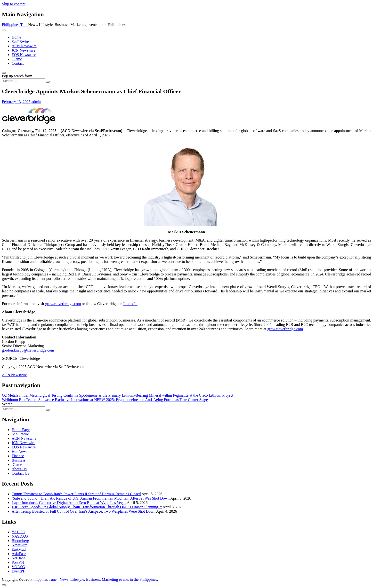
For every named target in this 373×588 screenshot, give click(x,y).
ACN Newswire (24, 46)
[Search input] (23, 81)
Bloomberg (20, 541)
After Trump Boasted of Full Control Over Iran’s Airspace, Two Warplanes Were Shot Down (84, 511)
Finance (18, 456)
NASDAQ (20, 536)
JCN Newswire (23, 50)
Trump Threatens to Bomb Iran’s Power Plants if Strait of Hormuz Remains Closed (76, 494)
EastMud (19, 549)
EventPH (19, 571)
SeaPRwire (20, 42)
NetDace (18, 558)
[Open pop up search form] (4, 73)
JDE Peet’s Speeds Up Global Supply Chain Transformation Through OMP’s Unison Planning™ (87, 507)
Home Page (21, 430)
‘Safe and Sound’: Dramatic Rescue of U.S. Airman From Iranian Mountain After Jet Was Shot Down (91, 498)
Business (19, 460)
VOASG (18, 567)
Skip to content (14, 4)
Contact (18, 63)
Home (16, 37)
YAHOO (18, 532)
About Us (19, 469)
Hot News (19, 451)
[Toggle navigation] (4, 30)
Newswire (20, 545)
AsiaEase (19, 554)
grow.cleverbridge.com (63, 304)
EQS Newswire (24, 55)
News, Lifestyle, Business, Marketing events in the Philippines (108, 579)
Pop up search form (17, 76)
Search (7, 404)
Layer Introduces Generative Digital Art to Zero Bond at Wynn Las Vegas (69, 503)
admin (36, 102)
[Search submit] (48, 82)
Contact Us (20, 473)
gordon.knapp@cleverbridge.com (28, 350)
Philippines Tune (15, 25)
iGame (17, 59)
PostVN (18, 562)
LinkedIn (130, 304)
